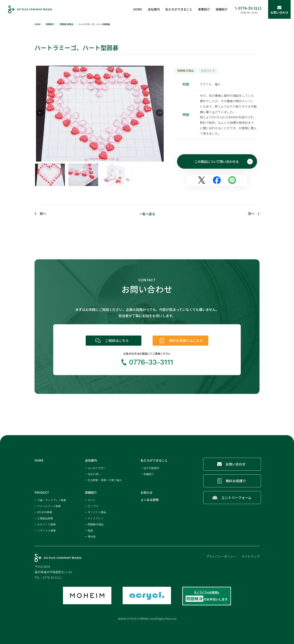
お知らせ (147, 492)
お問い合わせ (236, 463)
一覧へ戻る (147, 214)
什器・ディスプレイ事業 (52, 500)
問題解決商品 (96, 524)
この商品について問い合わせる (223, 162)
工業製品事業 (45, 518)
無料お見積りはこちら (187, 340)
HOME (141, 9)
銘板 (90, 530)
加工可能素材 (151, 467)
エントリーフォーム (236, 497)
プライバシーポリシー (221, 556)
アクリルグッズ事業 (49, 506)
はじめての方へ (97, 467)
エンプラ (93, 506)
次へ (251, 214)
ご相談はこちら (117, 340)
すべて (91, 500)
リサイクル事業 (46, 530)
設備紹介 (149, 473)
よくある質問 (150, 499)
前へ (43, 214)
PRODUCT (42, 492)
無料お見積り (236, 480)
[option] (100, 114)
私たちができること (182, 9)
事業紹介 (207, 9)
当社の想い (94, 473)
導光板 (92, 536)
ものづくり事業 (46, 524)
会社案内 (157, 9)
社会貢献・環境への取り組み (105, 480)
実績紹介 (225, 9)
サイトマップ (250, 556)
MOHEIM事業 (45, 512)
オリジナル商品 (97, 512)
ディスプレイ (96, 518)
